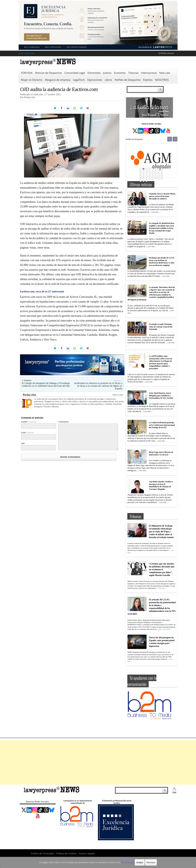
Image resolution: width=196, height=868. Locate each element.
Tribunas (133, 73)
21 (152, 174)
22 (155, 174)
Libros (108, 80)
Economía (120, 73)
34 (143, 178)
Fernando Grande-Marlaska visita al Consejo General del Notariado (161, 327)
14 (155, 171)
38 (155, 178)
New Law (165, 73)
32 (162, 176)
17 (140, 174)
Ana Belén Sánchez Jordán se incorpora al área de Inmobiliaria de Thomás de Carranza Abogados (161, 485)
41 (140, 181)
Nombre (29, 422)
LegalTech (79, 80)
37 (152, 178)
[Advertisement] (98, 762)
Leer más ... (156, 212)
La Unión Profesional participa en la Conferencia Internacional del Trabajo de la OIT (162, 425)
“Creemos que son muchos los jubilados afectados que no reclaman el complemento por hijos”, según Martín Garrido (162, 570)
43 (146, 181)
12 (149, 171)
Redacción (29, 395)
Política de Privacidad (42, 853)
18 (143, 174)
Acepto (140, 862)
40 (162, 178)
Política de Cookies (66, 853)
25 (140, 176)
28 (149, 176)
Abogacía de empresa (58, 80)
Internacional (149, 73)
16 (162, 171)
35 (146, 178)
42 (143, 181)
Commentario (63, 422)
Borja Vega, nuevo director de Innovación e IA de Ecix (161, 453)
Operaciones (95, 80)
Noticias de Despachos (48, 73)
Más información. (128, 862)
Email (28, 433)
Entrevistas (94, 73)
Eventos (148, 80)
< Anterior (27, 380)
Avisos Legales (87, 853)
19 (146, 174)
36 (149, 178)
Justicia (107, 73)
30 (155, 176)
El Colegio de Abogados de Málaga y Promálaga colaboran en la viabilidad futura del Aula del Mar (46, 385)
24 (162, 174)
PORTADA (27, 73)
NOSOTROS (162, 80)
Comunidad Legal (75, 73)
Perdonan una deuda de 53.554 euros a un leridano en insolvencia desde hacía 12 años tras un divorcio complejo (162, 262)
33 (140, 178)
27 (146, 176)
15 (158, 171)
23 (158, 174)
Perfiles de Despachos (128, 80)
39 (158, 178)
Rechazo (151, 862)
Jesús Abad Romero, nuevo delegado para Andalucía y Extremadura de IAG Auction (161, 396)
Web (23, 443)
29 (152, 176)
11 (146, 171)
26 (143, 176)
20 (149, 174)
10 (143, 171)
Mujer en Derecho (32, 80)
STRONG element (166, 53)
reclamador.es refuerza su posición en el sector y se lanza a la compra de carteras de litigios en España (98, 386)
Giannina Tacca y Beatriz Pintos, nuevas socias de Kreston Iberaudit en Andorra (162, 196)
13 (152, 171)
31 (158, 176)
